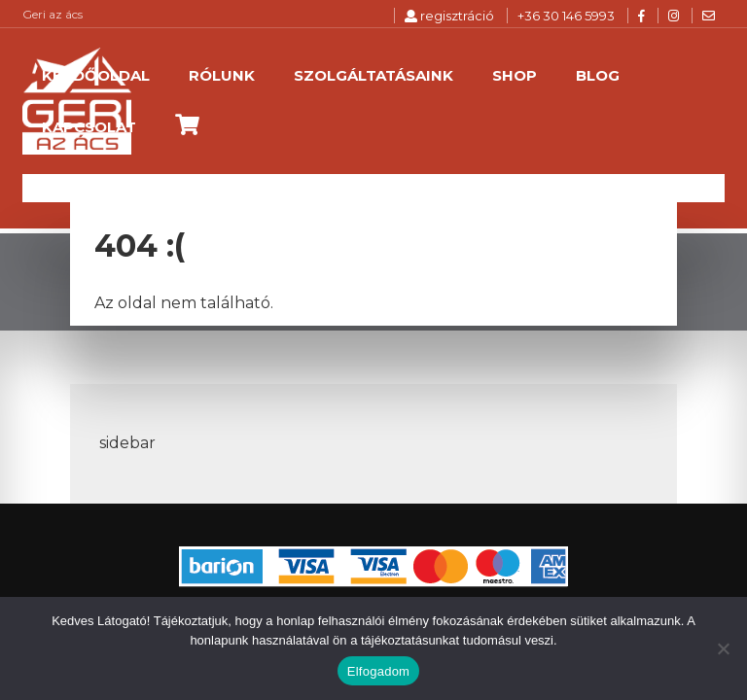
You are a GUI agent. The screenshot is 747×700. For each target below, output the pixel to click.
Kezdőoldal (96, 75)
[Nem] (723, 648)
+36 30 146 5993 (566, 16)
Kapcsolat (89, 127)
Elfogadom (378, 671)
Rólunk (222, 75)
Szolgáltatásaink (373, 75)
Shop (515, 75)
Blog (598, 75)
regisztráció (449, 16)
